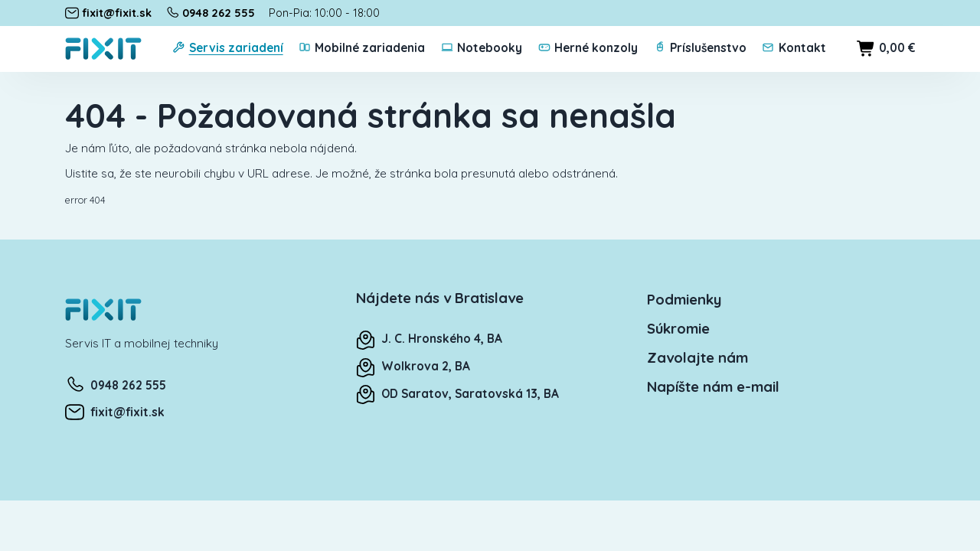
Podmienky (684, 299)
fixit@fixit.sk (115, 412)
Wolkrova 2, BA (413, 366)
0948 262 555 (116, 385)
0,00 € (886, 49)
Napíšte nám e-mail (713, 386)
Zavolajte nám (697, 357)
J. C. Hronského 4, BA (429, 339)
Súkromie (678, 328)
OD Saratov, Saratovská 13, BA (457, 394)
